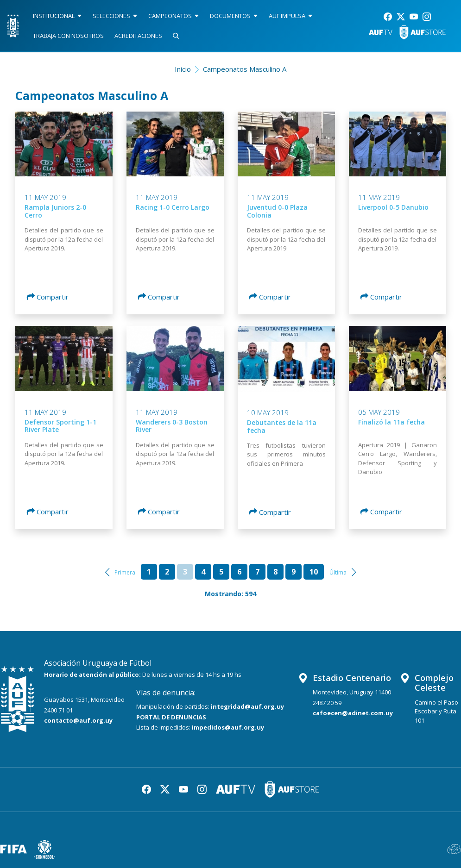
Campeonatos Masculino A (245, 69)
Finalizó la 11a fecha (392, 422)
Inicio (183, 69)
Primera (125, 572)
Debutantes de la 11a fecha (282, 426)
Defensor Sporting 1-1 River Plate (60, 426)
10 (314, 572)
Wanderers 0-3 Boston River (172, 426)
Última (338, 572)
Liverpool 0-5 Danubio (393, 207)
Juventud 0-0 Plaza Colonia (277, 211)
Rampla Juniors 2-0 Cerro (55, 211)
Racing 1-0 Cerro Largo (173, 207)
